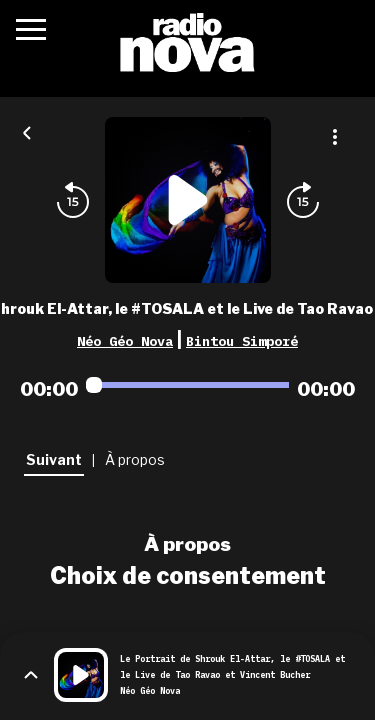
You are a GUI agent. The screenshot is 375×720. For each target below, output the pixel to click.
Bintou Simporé (242, 341)
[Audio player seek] (187, 385)
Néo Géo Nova (125, 341)
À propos (187, 544)
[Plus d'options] (335, 137)
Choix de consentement (188, 576)
